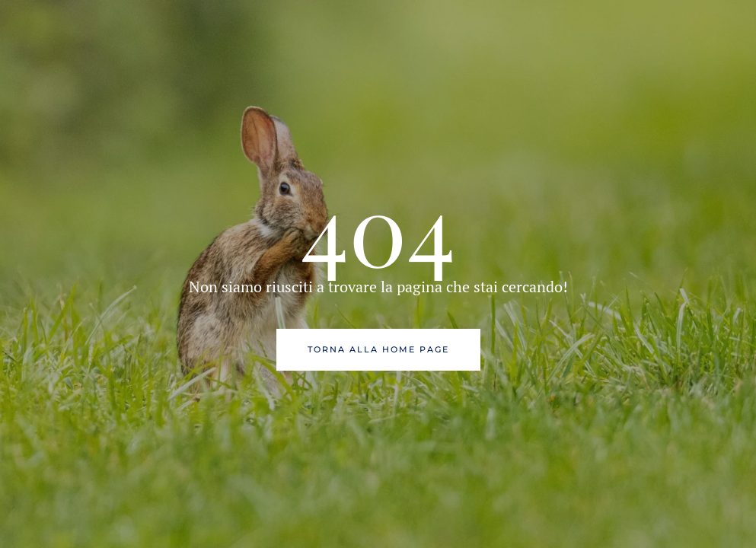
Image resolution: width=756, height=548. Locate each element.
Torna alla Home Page (378, 349)
